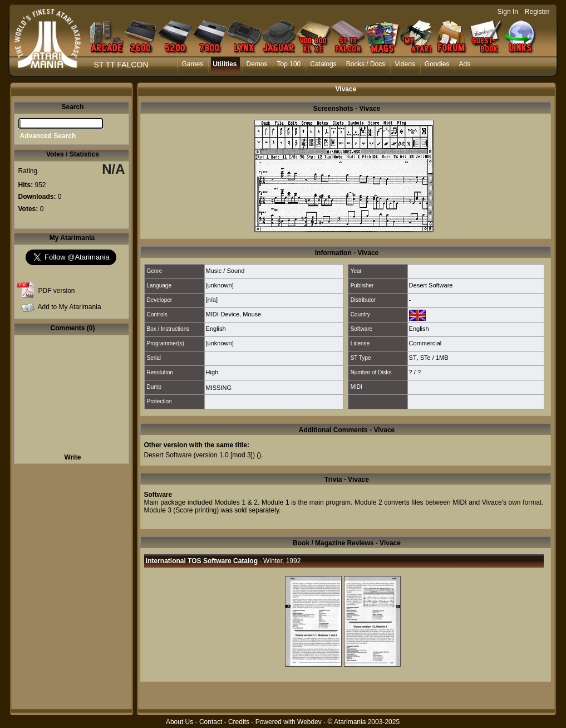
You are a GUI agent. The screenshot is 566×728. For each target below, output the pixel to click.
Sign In (508, 12)
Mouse (252, 314)
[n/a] (212, 300)
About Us (179, 722)
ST (413, 358)
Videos (405, 64)
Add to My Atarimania (70, 307)
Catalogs (323, 64)
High (212, 372)
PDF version (57, 291)
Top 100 (289, 64)
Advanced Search (48, 136)
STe (425, 358)
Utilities (225, 64)
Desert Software (431, 285)
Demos (257, 64)
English (216, 329)
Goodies (437, 64)
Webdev (309, 722)
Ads (465, 64)
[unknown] (220, 285)
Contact (211, 722)
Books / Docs (366, 64)
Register (537, 12)
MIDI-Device (223, 314)
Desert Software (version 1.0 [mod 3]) (200, 455)
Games (193, 64)
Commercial (425, 343)
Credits (239, 722)
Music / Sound (225, 271)
